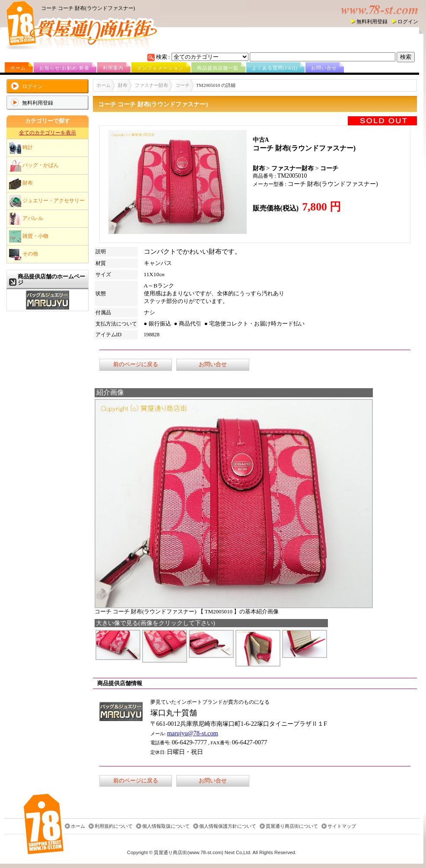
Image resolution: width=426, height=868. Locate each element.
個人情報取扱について (166, 826)
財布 (21, 183)
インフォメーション (160, 68)
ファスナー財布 (151, 85)
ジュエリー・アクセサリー (47, 201)
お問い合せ (324, 68)
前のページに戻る (136, 364)
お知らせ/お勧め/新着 (64, 68)
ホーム (18, 68)
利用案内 (113, 68)
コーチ (183, 85)
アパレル (26, 219)
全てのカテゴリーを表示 (48, 133)
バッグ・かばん (34, 166)
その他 (24, 254)
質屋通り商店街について (292, 826)
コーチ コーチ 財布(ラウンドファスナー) (88, 8)
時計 (21, 148)
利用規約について (114, 826)
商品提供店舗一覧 (218, 68)
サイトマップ (342, 826)
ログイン (408, 22)
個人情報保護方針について (228, 826)
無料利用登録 (372, 22)
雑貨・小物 (29, 236)
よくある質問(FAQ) (275, 68)
